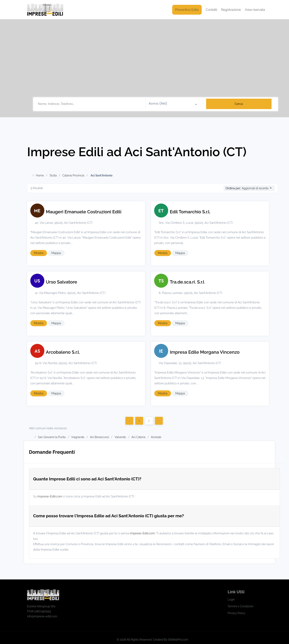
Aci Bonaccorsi (100, 437)
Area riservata (255, 10)
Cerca (239, 104)
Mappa (56, 253)
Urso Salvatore (62, 282)
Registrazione (231, 10)
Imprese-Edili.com (50, 496)
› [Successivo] (159, 421)
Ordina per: (233, 188)
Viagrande (78, 437)
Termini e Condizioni (240, 606)
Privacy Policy (236, 613)
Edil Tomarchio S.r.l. (190, 212)
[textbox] (174, 104)
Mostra (39, 253)
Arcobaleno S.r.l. (63, 352)
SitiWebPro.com (178, 640)
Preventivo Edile (187, 10)
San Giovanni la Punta (52, 437)
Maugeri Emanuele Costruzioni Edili (84, 212)
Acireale (156, 437)
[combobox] (174, 104)
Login (231, 599)
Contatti (211, 10)
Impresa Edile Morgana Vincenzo (205, 352)
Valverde (120, 437)
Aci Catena (138, 437)
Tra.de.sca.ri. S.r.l (187, 282)
